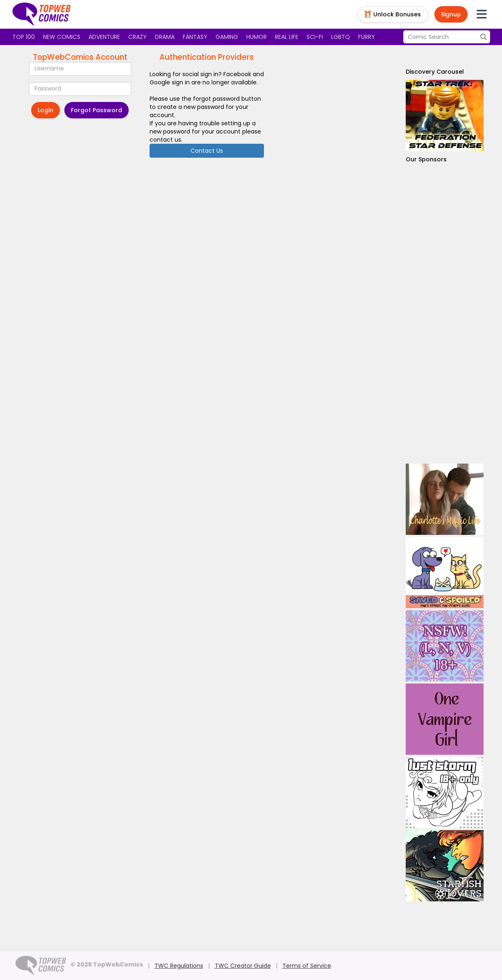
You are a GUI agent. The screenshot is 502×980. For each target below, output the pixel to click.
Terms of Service (307, 966)
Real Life (287, 37)
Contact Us (207, 151)
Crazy (137, 37)
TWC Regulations (179, 966)
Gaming (227, 37)
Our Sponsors (426, 159)
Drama (165, 37)
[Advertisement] (445, 313)
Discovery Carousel (435, 72)
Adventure (104, 37)
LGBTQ (341, 37)
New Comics (62, 37)
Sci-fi (315, 37)
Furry (367, 37)
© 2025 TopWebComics (107, 964)
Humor (257, 37)
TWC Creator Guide (243, 966)
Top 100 (24, 37)
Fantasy (195, 37)
